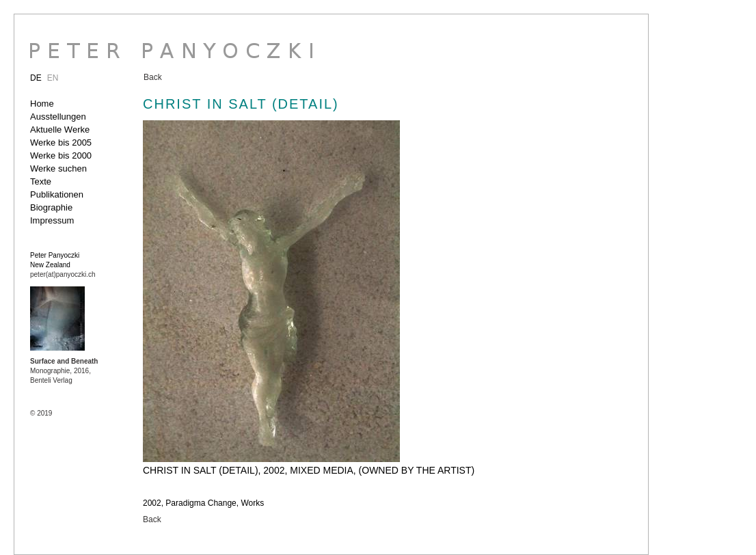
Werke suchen (58, 168)
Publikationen (57, 194)
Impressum (52, 220)
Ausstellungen (58, 117)
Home (42, 104)
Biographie (51, 207)
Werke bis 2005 (61, 143)
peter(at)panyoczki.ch (63, 274)
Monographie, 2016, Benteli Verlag (64, 371)
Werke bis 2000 (61, 155)
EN (53, 78)
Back (153, 77)
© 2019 (41, 413)
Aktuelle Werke (60, 130)
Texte (41, 181)
